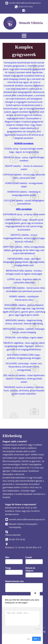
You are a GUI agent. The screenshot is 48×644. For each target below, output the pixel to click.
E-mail (29, 557)
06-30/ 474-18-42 (25, 7)
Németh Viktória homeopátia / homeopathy (23, 526)
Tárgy (8, 568)
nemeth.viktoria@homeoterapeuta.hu (25, 3)
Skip (28, 639)
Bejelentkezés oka (15, 581)
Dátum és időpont (30, 569)
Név (7, 557)
